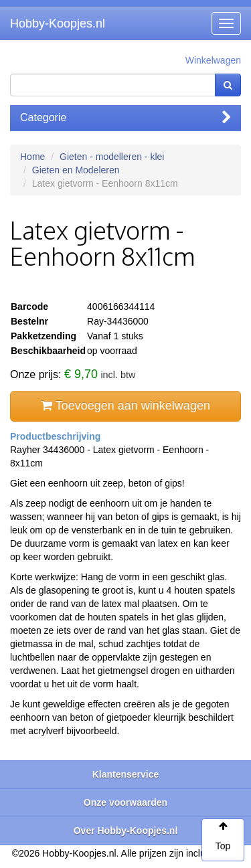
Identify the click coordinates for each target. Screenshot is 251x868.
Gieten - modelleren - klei (112, 157)
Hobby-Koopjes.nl (58, 23)
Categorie (125, 117)
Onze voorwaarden (125, 802)
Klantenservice (126, 774)
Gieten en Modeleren (76, 170)
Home (32, 157)
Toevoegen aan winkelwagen (125, 406)
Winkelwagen (213, 60)
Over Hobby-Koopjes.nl (126, 831)
